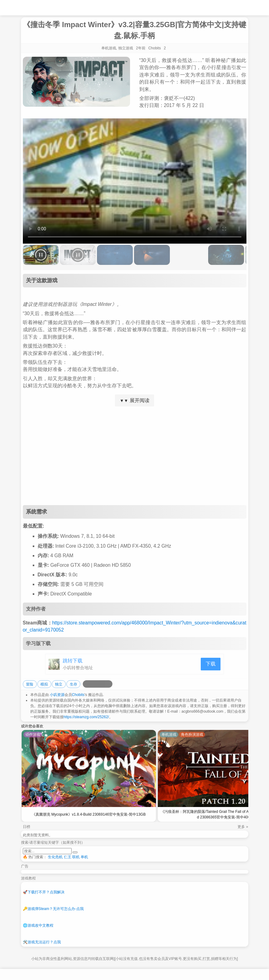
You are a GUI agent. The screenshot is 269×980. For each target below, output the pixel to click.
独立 (59, 684)
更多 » (243, 827)
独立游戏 (126, 48)
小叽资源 (57, 695)
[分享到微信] (101, 684)
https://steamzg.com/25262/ (86, 717)
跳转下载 (73, 661)
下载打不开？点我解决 (44, 892)
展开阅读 (134, 400)
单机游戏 (109, 48)
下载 (211, 664)
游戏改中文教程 (38, 925)
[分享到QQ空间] (94, 684)
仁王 (68, 857)
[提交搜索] (75, 852)
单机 (84, 857)
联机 (76, 857)
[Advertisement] (135, 456)
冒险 (30, 684)
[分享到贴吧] (109, 684)
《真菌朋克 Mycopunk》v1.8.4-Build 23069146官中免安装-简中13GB (89, 814)
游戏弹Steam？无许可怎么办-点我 (53, 909)
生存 (74, 684)
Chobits (78, 695)
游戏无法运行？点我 (42, 942)
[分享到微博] (86, 684)
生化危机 (55, 857)
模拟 (44, 684)
